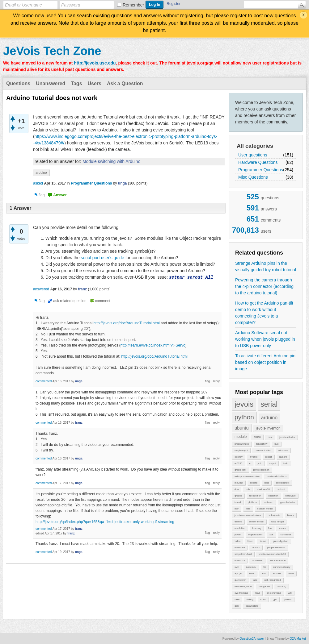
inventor (254, 457)
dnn (237, 489)
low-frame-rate (278, 561)
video (237, 541)
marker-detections (277, 476)
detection (273, 496)
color (263, 599)
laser (252, 573)
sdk (271, 535)
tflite (248, 509)
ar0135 (238, 463)
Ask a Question (125, 83)
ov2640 (256, 548)
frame (263, 541)
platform (252, 502)
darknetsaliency (282, 567)
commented (44, 381)
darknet (281, 489)
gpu (275, 599)
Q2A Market (298, 639)
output (273, 463)
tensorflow (262, 444)
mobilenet (257, 561)
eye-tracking (241, 593)
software (269, 502)
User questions (253, 155)
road (257, 593)
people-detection (276, 548)
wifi (290, 593)
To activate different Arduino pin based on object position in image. (265, 362)
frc (265, 567)
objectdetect (283, 483)
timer (291, 573)
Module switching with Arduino (112, 161)
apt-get (238, 573)
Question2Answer (252, 639)
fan (270, 528)
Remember (133, 5)
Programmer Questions (261, 170)
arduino (269, 418)
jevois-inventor (268, 428)
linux (250, 541)
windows (283, 450)
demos (238, 522)
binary (291, 515)
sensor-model (256, 522)
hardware (290, 496)
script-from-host (243, 554)
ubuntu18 (240, 561)
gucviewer (240, 580)
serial (269, 404)
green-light (240, 470)
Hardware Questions (258, 162)
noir (237, 509)
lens (267, 483)
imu (264, 573)
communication (263, 450)
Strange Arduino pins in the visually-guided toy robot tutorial (266, 266)
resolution (240, 528)
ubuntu (242, 428)
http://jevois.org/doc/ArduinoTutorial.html (126, 323)
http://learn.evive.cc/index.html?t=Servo (153, 345)
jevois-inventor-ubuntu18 (272, 554)
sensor (282, 528)
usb (248, 489)
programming (242, 444)
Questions (18, 83)
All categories (255, 146)
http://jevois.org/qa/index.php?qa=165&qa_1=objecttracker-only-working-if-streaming (105, 522)
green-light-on (280, 541)
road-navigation (243, 586)
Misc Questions (253, 177)
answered (41, 289)
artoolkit (277, 573)
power (238, 535)
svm (237, 567)
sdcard (254, 483)
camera (283, 457)
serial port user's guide (102, 258)
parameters (252, 606)
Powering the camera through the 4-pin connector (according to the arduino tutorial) (264, 286)
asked (38, 183)
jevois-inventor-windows (248, 515)
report (269, 457)
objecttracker (256, 535)
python (244, 417)
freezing (256, 528)
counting (281, 586)
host (270, 437)
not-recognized (273, 580)
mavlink (239, 483)
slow (237, 599)
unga (123, 183)
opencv (239, 457)
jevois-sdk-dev (287, 437)
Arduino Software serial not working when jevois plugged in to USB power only (265, 339)
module (241, 437)
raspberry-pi (241, 450)
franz (82, 289)
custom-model (265, 509)
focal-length (277, 522)
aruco (257, 437)
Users (95, 83)
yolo (260, 463)
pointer (288, 599)
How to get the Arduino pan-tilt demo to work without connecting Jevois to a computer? (264, 313)
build (286, 463)
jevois (244, 404)
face (255, 580)
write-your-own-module (247, 476)
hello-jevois (274, 515)
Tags (76, 83)
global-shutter (288, 502)
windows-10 (263, 489)
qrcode (238, 496)
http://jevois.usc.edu (95, 63)
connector (286, 535)
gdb (237, 606)
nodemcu (251, 567)
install (238, 502)
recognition (255, 496)
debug (250, 599)
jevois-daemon (261, 470)
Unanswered (51, 83)
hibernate (240, 548)
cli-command (274, 593)
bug (276, 444)
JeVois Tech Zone (52, 51)
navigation (264, 586)
